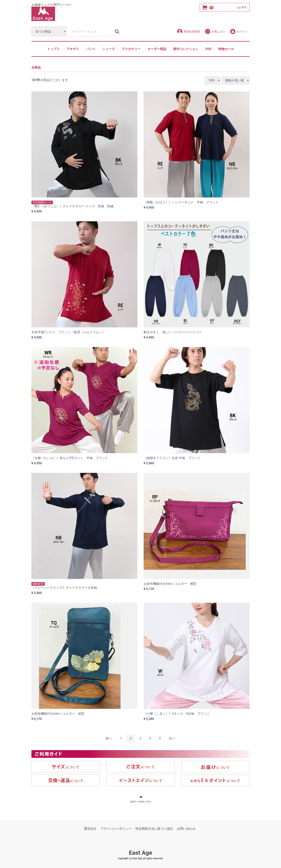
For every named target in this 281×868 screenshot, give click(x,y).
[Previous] (109, 739)
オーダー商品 (157, 49)
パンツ (91, 49)
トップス (53, 49)
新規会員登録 (188, 31)
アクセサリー (131, 49)
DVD (208, 49)
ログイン (239, 31)
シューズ (108, 49)
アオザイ (73, 49)
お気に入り (215, 31)
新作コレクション (186, 49)
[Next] (172, 739)
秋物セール (226, 49)
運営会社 (90, 829)
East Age (140, 853)
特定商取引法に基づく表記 (154, 829)
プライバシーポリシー (116, 829)
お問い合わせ (186, 829)
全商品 (36, 68)
